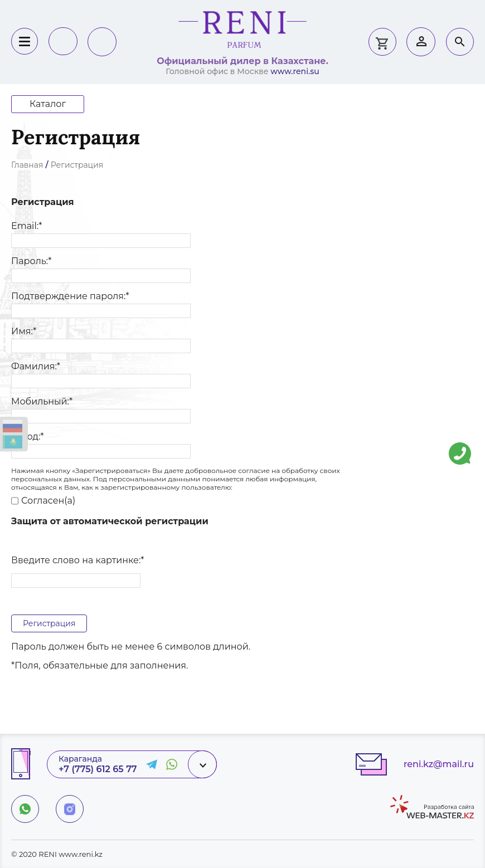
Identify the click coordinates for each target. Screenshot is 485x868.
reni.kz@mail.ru (439, 764)
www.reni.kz (81, 854)
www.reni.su (295, 71)
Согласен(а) (43, 501)
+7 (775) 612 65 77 (98, 769)
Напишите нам (460, 445)
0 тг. (382, 42)
